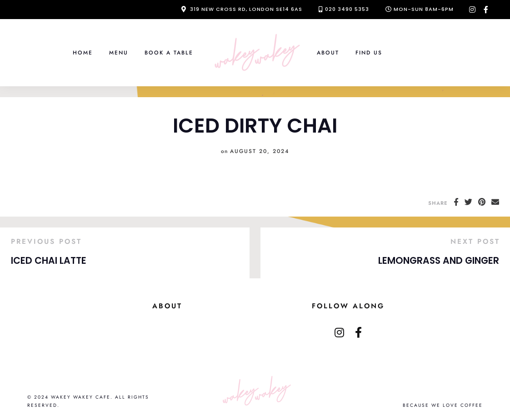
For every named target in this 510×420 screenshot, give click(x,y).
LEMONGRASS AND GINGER (439, 261)
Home (83, 52)
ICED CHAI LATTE (49, 261)
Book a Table (169, 52)
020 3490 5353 (347, 9)
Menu (119, 52)
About (328, 52)
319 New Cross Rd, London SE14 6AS (246, 9)
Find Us (369, 52)
